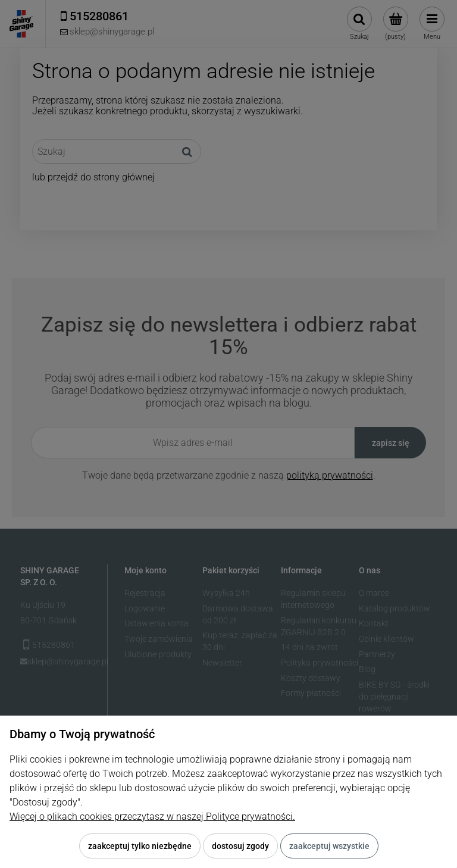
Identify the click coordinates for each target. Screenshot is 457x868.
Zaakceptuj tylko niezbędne (140, 846)
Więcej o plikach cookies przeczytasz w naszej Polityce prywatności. (152, 817)
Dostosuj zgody (240, 846)
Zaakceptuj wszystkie (329, 846)
